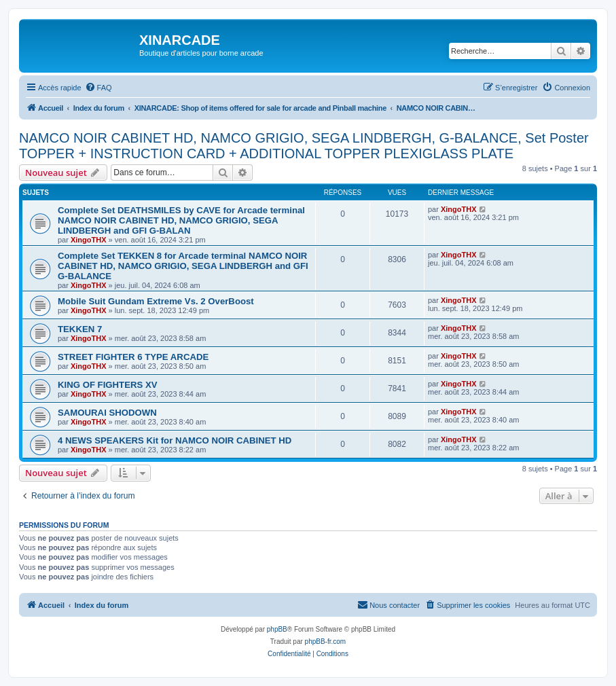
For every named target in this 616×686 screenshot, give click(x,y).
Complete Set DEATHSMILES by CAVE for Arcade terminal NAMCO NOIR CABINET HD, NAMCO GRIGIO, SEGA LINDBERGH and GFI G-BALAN (181, 220)
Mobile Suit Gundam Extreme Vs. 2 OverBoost (156, 301)
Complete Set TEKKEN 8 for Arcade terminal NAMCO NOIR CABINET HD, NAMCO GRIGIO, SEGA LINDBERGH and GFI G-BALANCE (183, 266)
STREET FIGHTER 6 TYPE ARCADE (133, 357)
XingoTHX (89, 240)
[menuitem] (98, 88)
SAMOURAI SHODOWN (107, 413)
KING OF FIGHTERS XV (108, 385)
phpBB (277, 629)
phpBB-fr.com (326, 642)
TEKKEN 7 (80, 329)
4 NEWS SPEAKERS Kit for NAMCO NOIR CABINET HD (175, 440)
